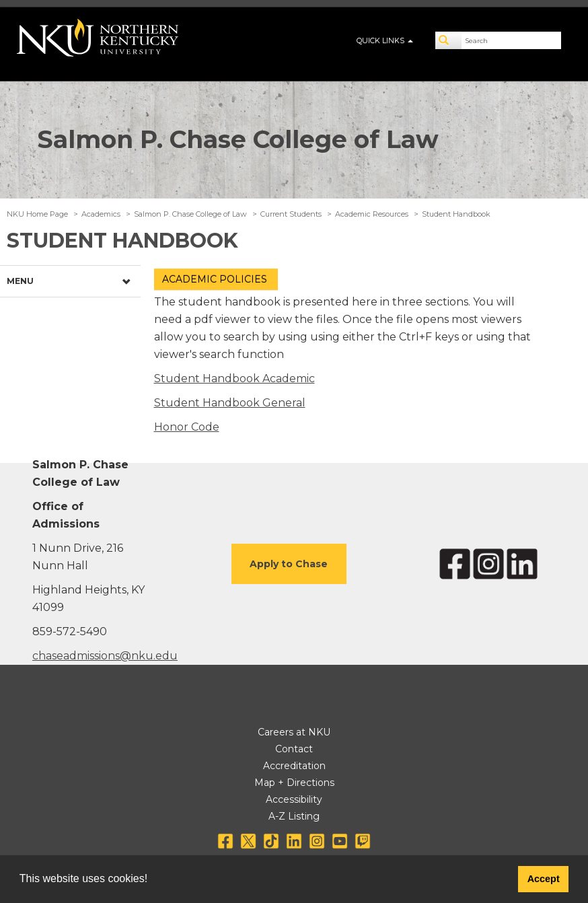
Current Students (291, 214)
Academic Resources (372, 214)
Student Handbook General (230, 403)
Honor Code (187, 427)
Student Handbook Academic (234, 378)
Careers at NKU (294, 732)
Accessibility (294, 799)
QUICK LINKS (385, 40)
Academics (101, 214)
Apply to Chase (289, 564)
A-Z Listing (294, 816)
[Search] (449, 40)
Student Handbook (456, 214)
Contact (294, 749)
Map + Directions (294, 783)
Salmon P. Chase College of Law (238, 139)
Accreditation (294, 766)
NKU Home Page (37, 214)
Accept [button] (544, 879)
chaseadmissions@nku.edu (105, 656)
